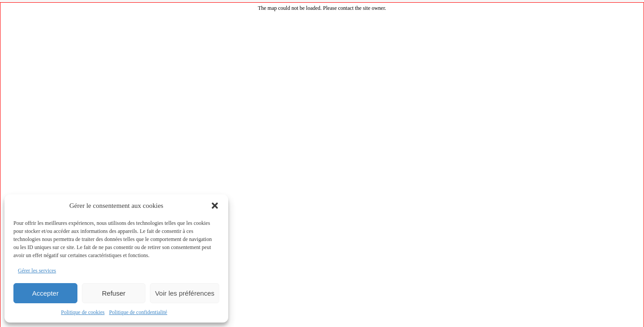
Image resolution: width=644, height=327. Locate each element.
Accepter (45, 293)
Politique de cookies (83, 312)
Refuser (114, 293)
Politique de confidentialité (138, 312)
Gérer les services (37, 271)
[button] (215, 206)
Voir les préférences (185, 293)
